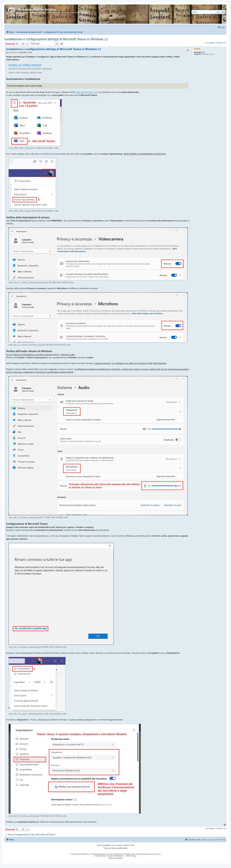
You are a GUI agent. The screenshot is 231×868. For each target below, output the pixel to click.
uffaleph (197, 49)
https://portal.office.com (87, 92)
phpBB (107, 845)
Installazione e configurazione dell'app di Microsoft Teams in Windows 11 (56, 39)
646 (203, 52)
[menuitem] (221, 27)
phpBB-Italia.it (123, 848)
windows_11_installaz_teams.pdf (25, 65)
